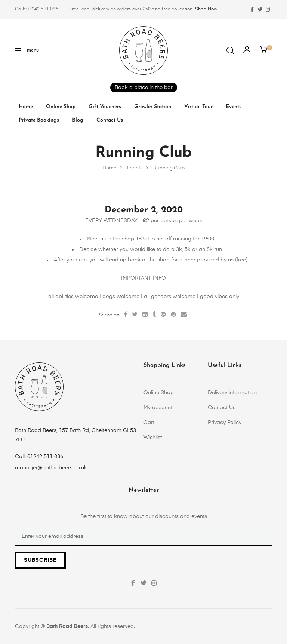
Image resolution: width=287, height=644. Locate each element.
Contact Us (110, 120)
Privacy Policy (225, 423)
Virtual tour (198, 107)
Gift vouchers (105, 107)
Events (234, 107)
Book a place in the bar (144, 88)
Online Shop (61, 107)
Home (26, 107)
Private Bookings (39, 120)
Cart (149, 423)
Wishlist (153, 438)
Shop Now (206, 9)
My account (158, 408)
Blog (78, 120)
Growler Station (153, 107)
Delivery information (232, 393)
